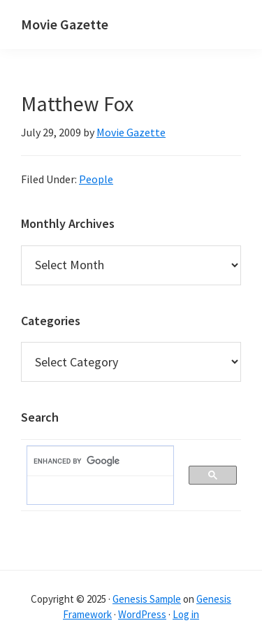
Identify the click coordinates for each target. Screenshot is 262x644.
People (96, 179)
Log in (186, 614)
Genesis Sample (147, 599)
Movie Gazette (65, 24)
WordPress (142, 614)
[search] (93, 461)
